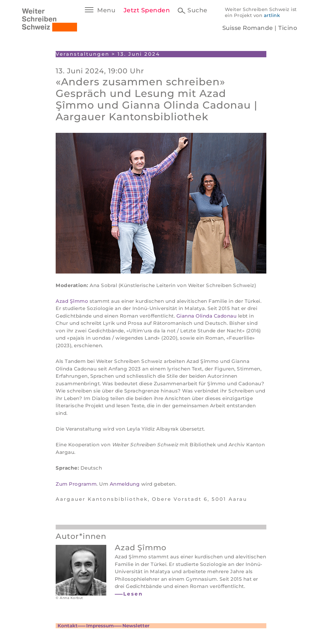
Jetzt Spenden (147, 10)
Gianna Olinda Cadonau (207, 316)
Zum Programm (76, 484)
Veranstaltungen (83, 54)
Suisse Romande (248, 28)
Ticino (288, 28)
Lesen (133, 594)
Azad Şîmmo (72, 301)
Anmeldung (125, 484)
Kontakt (68, 626)
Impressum (100, 626)
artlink (272, 15)
